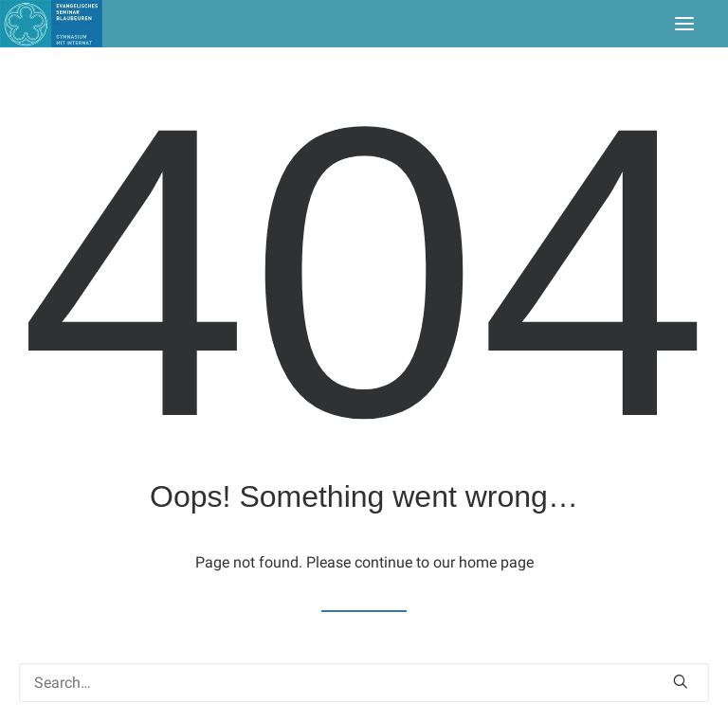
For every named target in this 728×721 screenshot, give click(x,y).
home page (496, 562)
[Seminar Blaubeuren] (51, 24)
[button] (684, 24)
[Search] (364, 683)
